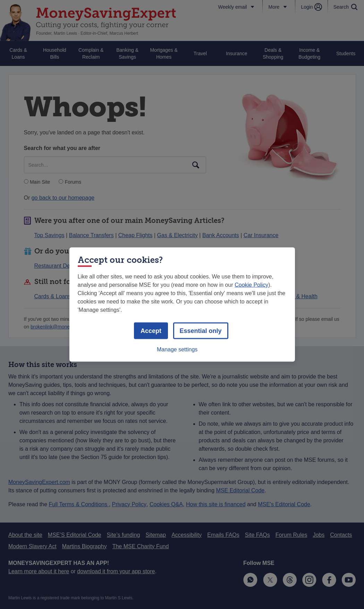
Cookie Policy (251, 285)
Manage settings (177, 349)
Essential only (201, 331)
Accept (151, 331)
